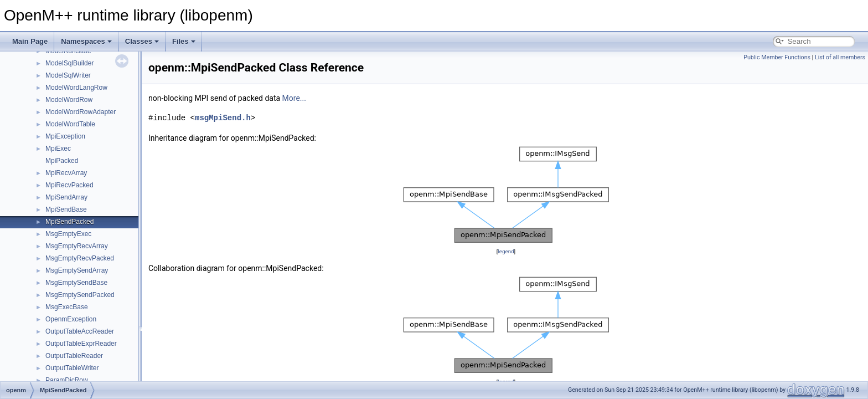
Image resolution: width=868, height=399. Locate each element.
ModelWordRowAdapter (81, 112)
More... (294, 98)
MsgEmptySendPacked (80, 295)
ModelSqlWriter (68, 75)
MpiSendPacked (69, 222)
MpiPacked (62, 161)
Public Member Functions (777, 57)
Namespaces (86, 41)
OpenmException (71, 319)
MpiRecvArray (66, 173)
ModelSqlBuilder (69, 63)
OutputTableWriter (72, 368)
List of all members (840, 57)
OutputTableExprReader (81, 344)
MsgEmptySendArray (77, 270)
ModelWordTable (70, 124)
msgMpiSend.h (223, 118)
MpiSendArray (66, 197)
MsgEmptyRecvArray (77, 246)
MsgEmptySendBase (76, 283)
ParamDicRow (67, 380)
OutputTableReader (74, 356)
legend (506, 251)
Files (184, 41)
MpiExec (58, 149)
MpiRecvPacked (69, 185)
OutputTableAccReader (80, 331)
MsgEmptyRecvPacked (80, 258)
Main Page (30, 41)
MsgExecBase (67, 307)
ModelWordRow (69, 100)
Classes (142, 41)
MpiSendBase (66, 209)
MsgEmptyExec (68, 234)
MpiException (65, 136)
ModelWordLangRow (76, 88)
